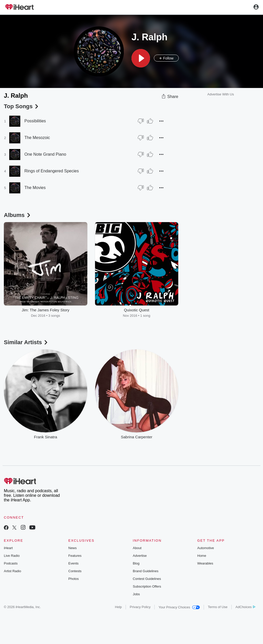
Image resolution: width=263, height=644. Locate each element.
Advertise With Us (220, 94)
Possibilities (35, 121)
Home (202, 556)
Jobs (136, 594)
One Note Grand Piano (45, 154)
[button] (141, 58)
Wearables (205, 563)
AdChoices (245, 607)
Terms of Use (218, 607)
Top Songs (22, 106)
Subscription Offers (147, 586)
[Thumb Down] (141, 121)
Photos (73, 579)
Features (75, 556)
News (73, 548)
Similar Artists (26, 342)
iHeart (8, 548)
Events (73, 563)
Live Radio (12, 556)
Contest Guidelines (147, 579)
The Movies (35, 188)
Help (119, 607)
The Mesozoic (37, 138)
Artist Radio (12, 571)
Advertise (140, 556)
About (137, 548)
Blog (136, 563)
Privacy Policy (140, 607)
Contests (75, 571)
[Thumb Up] (150, 121)
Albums (18, 215)
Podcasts (11, 563)
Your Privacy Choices (179, 607)
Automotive (206, 548)
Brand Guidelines (146, 571)
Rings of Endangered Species (52, 171)
